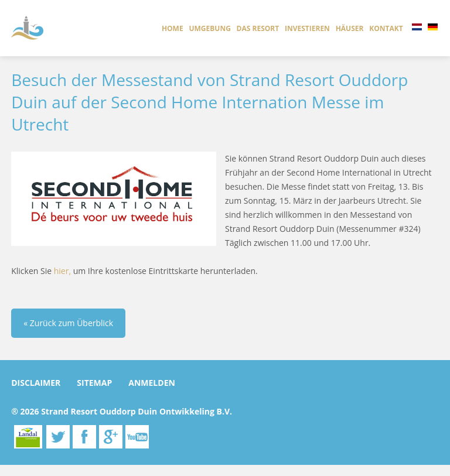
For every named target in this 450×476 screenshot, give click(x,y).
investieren (307, 28)
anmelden (152, 383)
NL (417, 27)
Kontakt (386, 28)
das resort (258, 28)
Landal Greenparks (28, 437)
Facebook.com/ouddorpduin (84, 437)
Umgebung (209, 28)
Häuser (350, 28)
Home (173, 28)
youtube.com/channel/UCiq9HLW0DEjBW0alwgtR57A (137, 437)
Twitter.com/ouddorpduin (58, 437)
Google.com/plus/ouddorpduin (111, 437)
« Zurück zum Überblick (68, 323)
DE (433, 27)
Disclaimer (36, 383)
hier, (62, 271)
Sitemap (94, 383)
